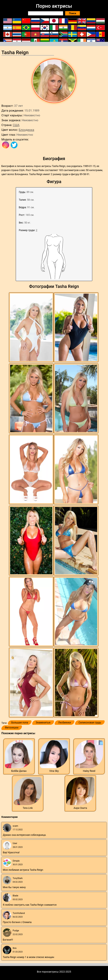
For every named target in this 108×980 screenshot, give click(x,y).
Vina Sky (54, 771)
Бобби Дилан (19, 771)
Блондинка (26, 130)
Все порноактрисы (48, 972)
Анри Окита (80, 808)
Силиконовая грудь (90, 723)
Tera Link (28, 808)
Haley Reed (89, 771)
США (16, 125)
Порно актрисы (54, 6)
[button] (32, 327)
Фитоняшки (12, 728)
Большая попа (20, 723)
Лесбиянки (65, 723)
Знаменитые (43, 723)
